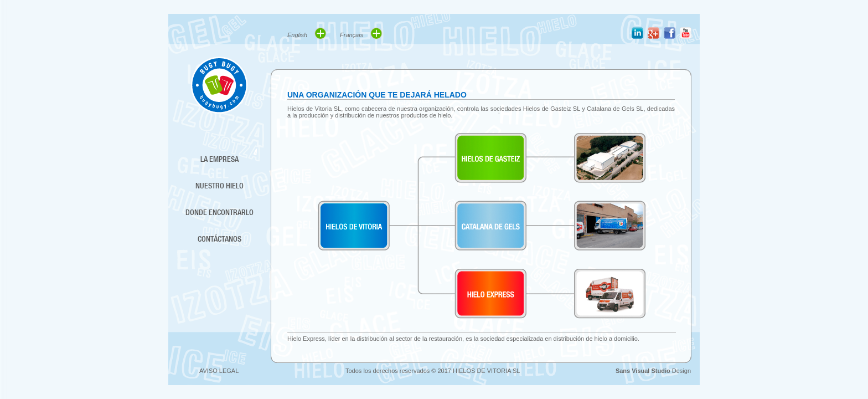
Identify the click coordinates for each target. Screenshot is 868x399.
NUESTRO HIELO (219, 186)
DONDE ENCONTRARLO (219, 212)
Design (653, 371)
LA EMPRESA (219, 159)
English (307, 33)
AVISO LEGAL (219, 371)
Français (361, 33)
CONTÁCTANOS (219, 239)
